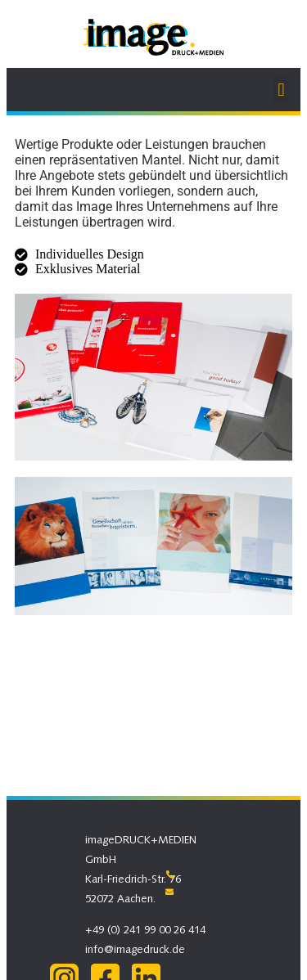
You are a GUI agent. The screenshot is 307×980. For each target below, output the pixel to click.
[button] (281, 90)
